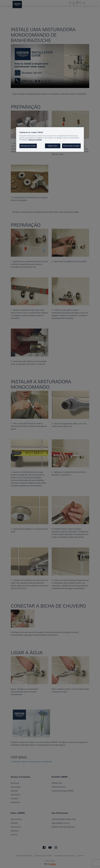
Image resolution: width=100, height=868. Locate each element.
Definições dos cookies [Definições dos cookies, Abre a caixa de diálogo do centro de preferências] (28, 146)
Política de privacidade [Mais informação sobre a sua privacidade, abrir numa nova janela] (35, 140)
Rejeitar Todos (53, 146)
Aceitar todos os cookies (71, 146)
